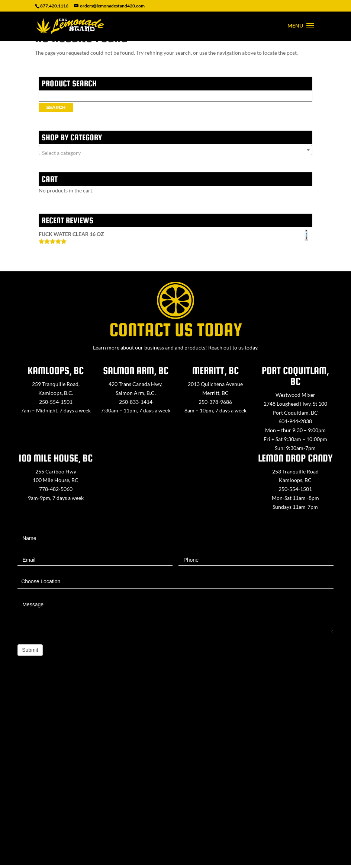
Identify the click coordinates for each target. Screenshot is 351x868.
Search (56, 107)
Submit (30, 650)
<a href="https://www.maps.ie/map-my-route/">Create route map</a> (175, 772)
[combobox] (175, 150)
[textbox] (175, 153)
